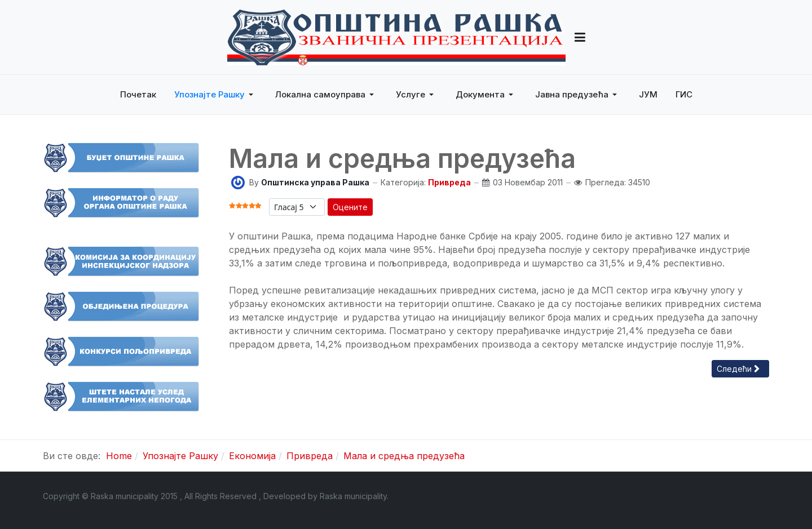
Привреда (449, 182)
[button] (580, 37)
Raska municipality (353, 496)
